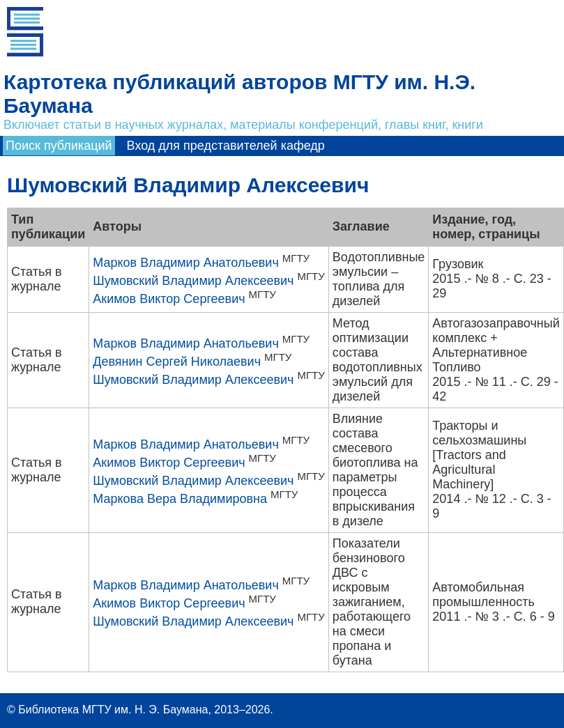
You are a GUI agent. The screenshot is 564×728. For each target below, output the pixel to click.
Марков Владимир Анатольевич (186, 263)
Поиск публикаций (59, 146)
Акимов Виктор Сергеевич (169, 299)
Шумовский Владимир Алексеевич (193, 281)
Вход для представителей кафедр (226, 146)
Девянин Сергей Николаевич (177, 362)
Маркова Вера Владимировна (180, 499)
